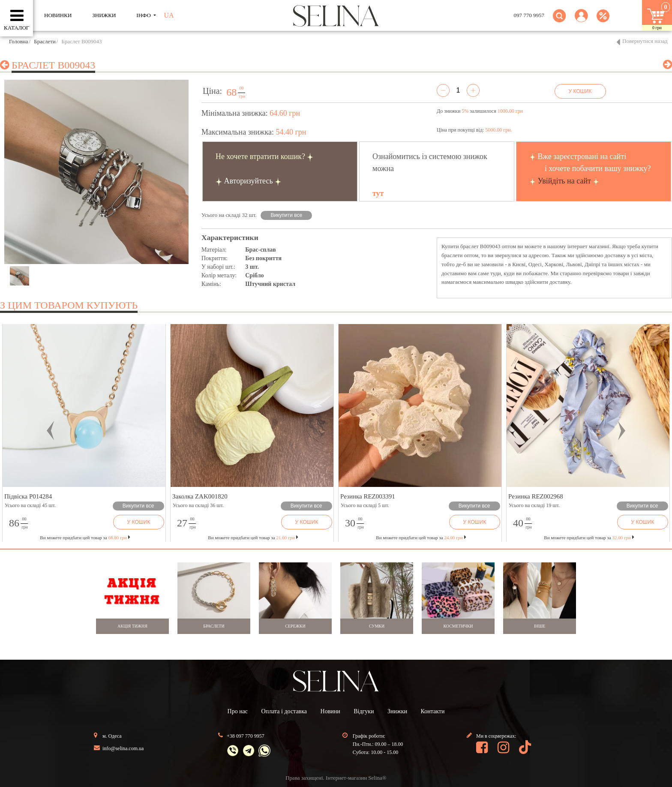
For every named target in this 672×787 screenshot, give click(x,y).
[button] (581, 21)
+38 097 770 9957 (246, 736)
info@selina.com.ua (123, 748)
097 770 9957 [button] (529, 15)
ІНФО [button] (144, 15)
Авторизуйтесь (249, 181)
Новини (330, 711)
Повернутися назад (645, 41)
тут (378, 193)
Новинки (58, 15)
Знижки (397, 711)
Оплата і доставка (284, 711)
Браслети (45, 41)
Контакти (433, 711)
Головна (19, 41)
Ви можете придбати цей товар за (253, 538)
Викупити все (287, 215)
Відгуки (364, 711)
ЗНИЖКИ (104, 15)
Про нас (238, 711)
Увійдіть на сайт (564, 181)
